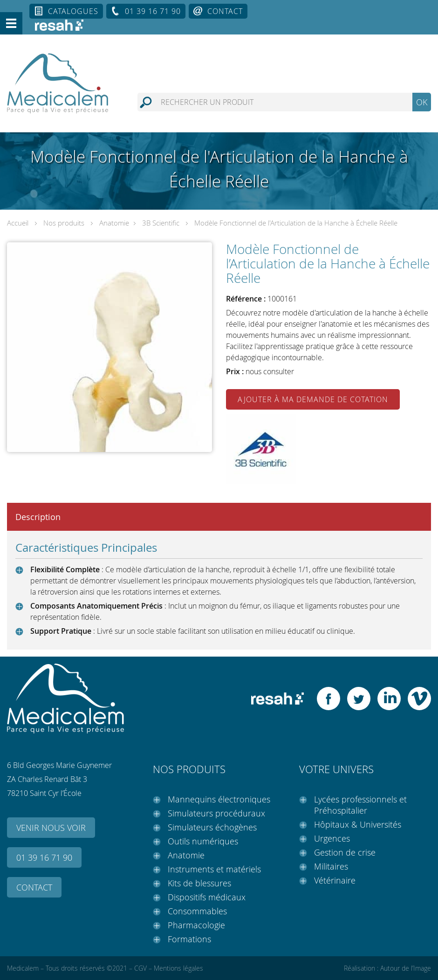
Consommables (197, 911)
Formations (189, 939)
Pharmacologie (196, 925)
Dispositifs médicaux (207, 897)
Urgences (332, 838)
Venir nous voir (51, 828)
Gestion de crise (345, 852)
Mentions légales (178, 968)
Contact (225, 11)
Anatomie (114, 223)
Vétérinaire (335, 880)
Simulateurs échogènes (212, 827)
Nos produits (64, 223)
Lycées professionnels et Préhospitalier (360, 805)
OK (422, 102)
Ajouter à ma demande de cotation (313, 399)
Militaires (331, 866)
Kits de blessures (199, 883)
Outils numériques (203, 841)
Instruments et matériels (214, 869)
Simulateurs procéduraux (216, 813)
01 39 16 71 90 (153, 11)
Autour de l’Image (406, 968)
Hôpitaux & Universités (358, 824)
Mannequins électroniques (219, 799)
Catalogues (73, 11)
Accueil (18, 223)
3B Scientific (161, 223)
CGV (140, 968)
